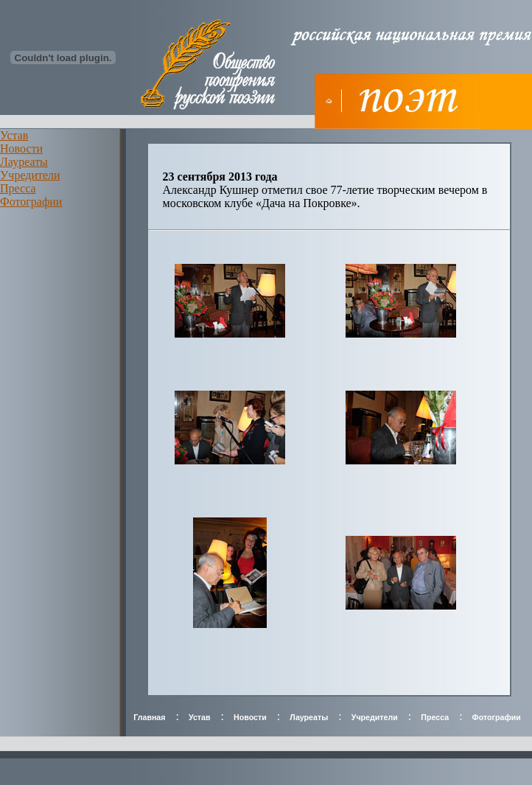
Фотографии (31, 202)
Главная (149, 717)
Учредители (30, 175)
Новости (21, 149)
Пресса (18, 188)
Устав (14, 135)
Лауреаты (24, 162)
